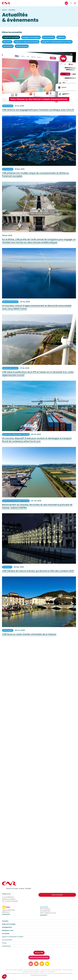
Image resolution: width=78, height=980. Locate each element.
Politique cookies (45, 970)
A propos (5, 921)
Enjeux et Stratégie (9, 924)
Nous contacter (57, 895)
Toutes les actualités (11, 37)
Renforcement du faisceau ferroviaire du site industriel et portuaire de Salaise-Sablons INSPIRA (37, 507)
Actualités (6, 934)
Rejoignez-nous (8, 930)
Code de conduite (67, 970)
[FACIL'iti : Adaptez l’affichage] (66, 3)
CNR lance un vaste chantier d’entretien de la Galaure (29, 635)
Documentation (7, 940)
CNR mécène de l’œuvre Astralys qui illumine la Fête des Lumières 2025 (38, 572)
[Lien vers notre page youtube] (47, 964)
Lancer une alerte (56, 970)
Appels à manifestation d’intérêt (13, 937)
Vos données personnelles (32, 970)
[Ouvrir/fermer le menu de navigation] (75, 3)
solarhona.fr (6, 914)
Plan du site (9, 970)
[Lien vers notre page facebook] (42, 964)
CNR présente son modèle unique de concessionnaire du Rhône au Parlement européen (35, 176)
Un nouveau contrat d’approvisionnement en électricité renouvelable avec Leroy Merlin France (37, 308)
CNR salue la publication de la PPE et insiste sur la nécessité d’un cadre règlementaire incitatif (38, 375)
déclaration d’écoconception (39, 975)
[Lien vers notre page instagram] (36, 964)
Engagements (7, 927)
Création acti (43, 972)
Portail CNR (39, 953)
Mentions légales (18, 970)
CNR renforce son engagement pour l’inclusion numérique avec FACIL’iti (38, 111)
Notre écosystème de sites (39, 957)
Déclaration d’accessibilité (31, 972)
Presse (4, 943)
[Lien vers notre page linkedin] (31, 964)
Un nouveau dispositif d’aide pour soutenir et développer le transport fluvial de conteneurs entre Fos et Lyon (37, 441)
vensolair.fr (44, 915)
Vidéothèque (6, 946)
